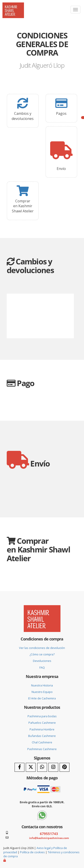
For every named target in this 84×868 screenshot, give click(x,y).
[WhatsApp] (42, 767)
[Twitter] (31, 767)
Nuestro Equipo (42, 692)
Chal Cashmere (42, 742)
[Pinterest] (65, 767)
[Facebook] (19, 767)
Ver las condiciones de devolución (42, 648)
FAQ (42, 667)
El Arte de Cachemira (42, 698)
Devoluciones (42, 661)
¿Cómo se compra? (42, 654)
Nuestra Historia (42, 685)
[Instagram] (53, 767)
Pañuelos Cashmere (42, 723)
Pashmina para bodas (42, 716)
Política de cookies (32, 852)
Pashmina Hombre (42, 729)
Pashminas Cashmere (42, 749)
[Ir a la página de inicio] (13, 6)
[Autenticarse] (5, 860)
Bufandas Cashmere (42, 736)
